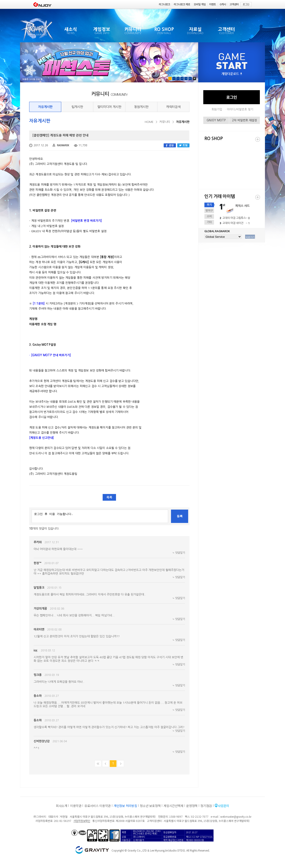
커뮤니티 (165, 122)
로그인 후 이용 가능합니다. (100, 516)
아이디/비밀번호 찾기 (240, 109)
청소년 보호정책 (150, 806)
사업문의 (223, 806)
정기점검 (206, 806)
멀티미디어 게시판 (109, 107)
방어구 (209, 211)
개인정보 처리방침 (125, 806)
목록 (109, 497)
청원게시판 (141, 107)
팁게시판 (77, 107)
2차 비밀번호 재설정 (244, 120)
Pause (194, 78)
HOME (149, 122)
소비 (209, 216)
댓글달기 (180, 553)
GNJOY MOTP (216, 120)
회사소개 (62, 806)
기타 (209, 222)
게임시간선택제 (173, 806)
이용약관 (76, 806)
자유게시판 (45, 107)
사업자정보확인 (82, 821)
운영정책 (192, 806)
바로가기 (250, 237)
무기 (209, 205)
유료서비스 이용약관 (98, 806)
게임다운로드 (232, 74)
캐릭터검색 (173, 107)
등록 (180, 516)
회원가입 (217, 109)
